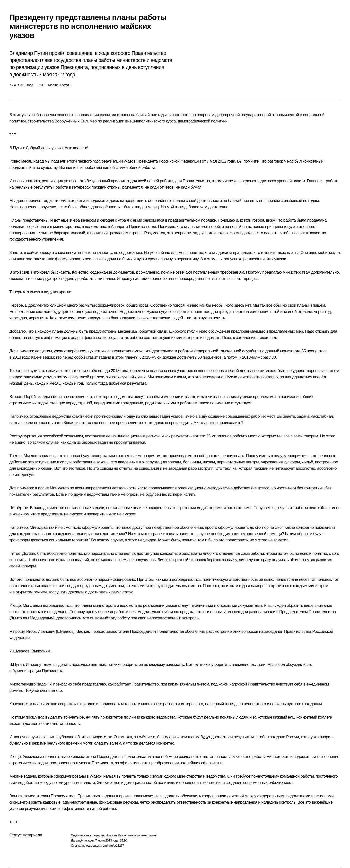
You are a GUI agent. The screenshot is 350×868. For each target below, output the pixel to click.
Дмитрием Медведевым (32, 618)
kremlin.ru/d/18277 (112, 846)
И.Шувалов (19, 651)
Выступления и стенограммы (138, 835)
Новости (111, 835)
